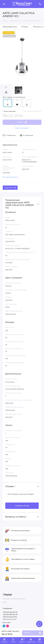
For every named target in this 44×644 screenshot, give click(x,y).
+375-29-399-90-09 (10, 614)
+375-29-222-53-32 (10, 617)
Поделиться (10, 188)
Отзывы (25, 27)
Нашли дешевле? (22, 128)
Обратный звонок (10, 619)
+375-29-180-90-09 (10, 612)
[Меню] (4, 4)
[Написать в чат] (39, 624)
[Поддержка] (40, 4)
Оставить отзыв (22, 506)
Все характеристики (11, 177)
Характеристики (10, 27)
